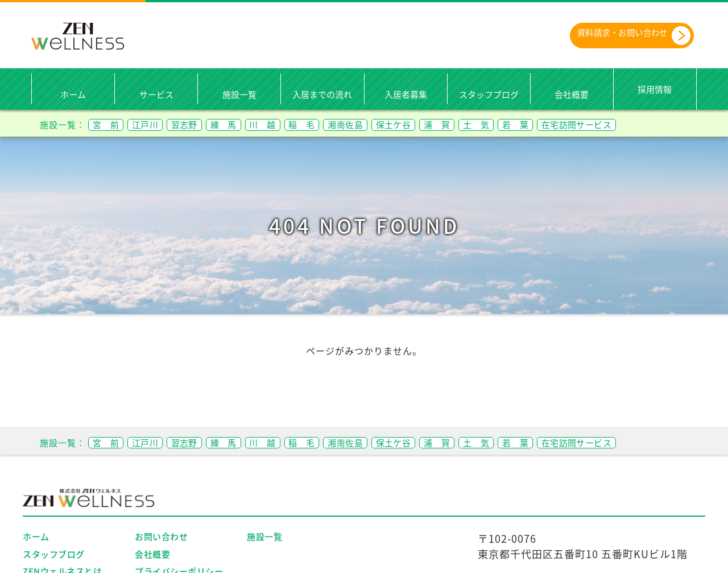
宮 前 (108, 124)
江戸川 (153, 124)
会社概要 (572, 95)
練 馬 (241, 124)
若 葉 (571, 124)
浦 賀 (483, 124)
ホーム (73, 95)
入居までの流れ (322, 95)
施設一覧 (239, 95)
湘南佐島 (379, 124)
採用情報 (655, 89)
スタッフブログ (489, 95)
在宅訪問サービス (640, 124)
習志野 (197, 124)
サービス (156, 95)
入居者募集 (406, 95)
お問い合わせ (161, 537)
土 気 (527, 124)
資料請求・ (623, 36)
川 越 (286, 124)
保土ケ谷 (433, 124)
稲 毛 (330, 124)
